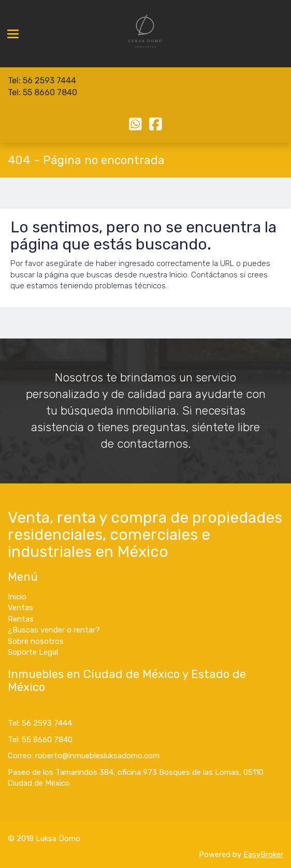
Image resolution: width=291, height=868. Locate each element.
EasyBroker (263, 855)
